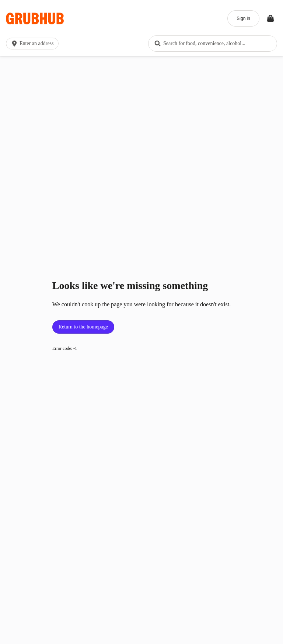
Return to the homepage (83, 327)
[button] (34, 44)
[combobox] (213, 44)
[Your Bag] (270, 18)
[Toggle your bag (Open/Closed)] (270, 18)
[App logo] (35, 19)
